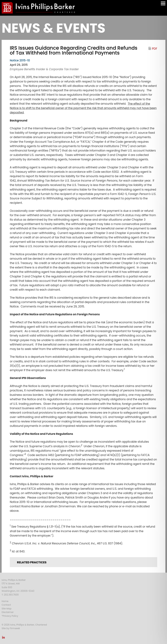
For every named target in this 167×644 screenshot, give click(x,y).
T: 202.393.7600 (10, 595)
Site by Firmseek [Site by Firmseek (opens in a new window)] (11, 628)
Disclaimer (8, 612)
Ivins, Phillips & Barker (14, 580)
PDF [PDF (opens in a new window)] (155, 49)
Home (5, 601)
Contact (6, 605)
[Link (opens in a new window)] (3, 638)
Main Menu (163, 5)
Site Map (7, 609)
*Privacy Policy (10, 616)
